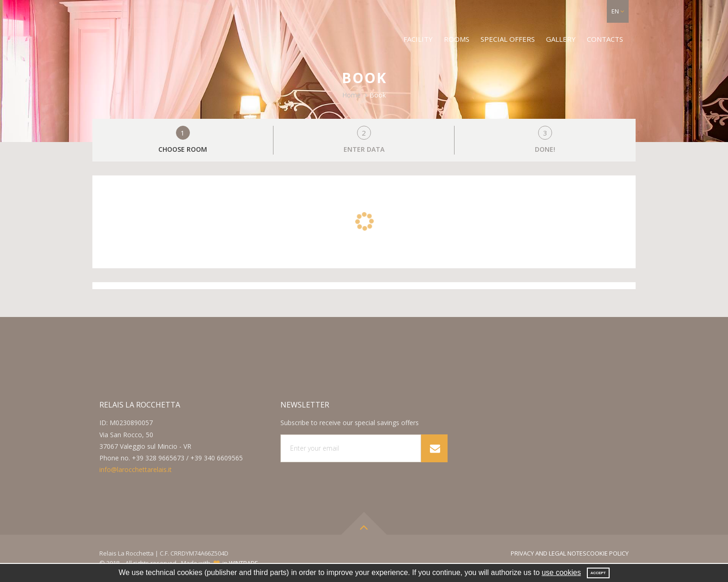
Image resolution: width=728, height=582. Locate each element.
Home (351, 95)
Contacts (605, 39)
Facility (418, 39)
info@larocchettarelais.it (136, 469)
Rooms (457, 39)
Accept (598, 573)
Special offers (508, 39)
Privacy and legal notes (549, 553)
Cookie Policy (608, 553)
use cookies (562, 572)
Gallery (561, 39)
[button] (618, 11)
